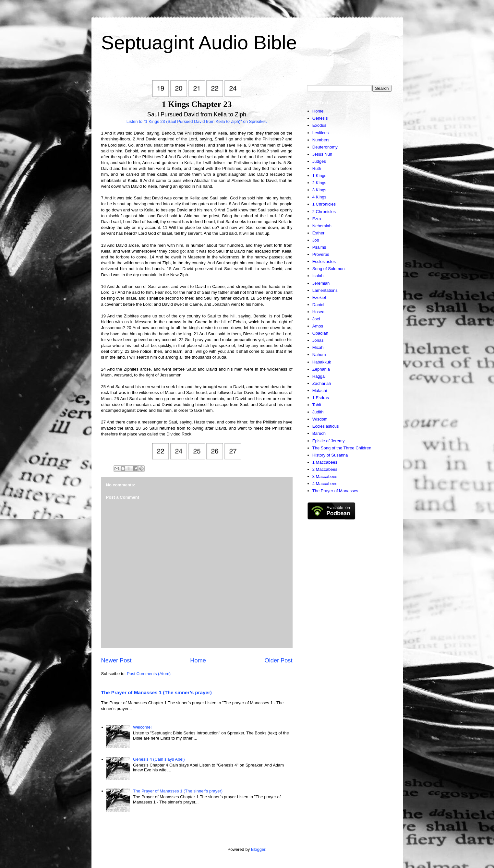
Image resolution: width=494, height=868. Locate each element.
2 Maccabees (325, 469)
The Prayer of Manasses (335, 491)
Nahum (319, 355)
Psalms (319, 247)
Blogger (258, 849)
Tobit (317, 405)
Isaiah (318, 276)
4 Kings (319, 197)
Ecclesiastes (324, 262)
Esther (319, 233)
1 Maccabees (325, 462)
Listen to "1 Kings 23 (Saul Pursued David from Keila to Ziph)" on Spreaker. (197, 121)
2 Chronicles (324, 212)
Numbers (321, 140)
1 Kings (319, 176)
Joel (316, 319)
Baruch (319, 433)
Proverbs (321, 254)
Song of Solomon (329, 269)
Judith (318, 412)
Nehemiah (322, 226)
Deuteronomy (325, 147)
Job (316, 240)
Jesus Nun (322, 154)
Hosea (319, 312)
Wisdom (320, 419)
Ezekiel (319, 297)
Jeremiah (321, 283)
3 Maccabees (325, 476)
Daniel (318, 305)
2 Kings (319, 183)
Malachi (320, 391)
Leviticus (321, 133)
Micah (318, 347)
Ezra (317, 219)
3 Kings (319, 190)
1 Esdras (321, 398)
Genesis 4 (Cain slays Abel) (159, 759)
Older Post (279, 660)
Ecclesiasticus (326, 426)
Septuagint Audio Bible (199, 43)
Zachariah (322, 383)
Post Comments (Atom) (149, 674)
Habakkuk (322, 362)
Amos (318, 326)
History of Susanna (330, 455)
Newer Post (116, 660)
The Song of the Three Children (342, 448)
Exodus (319, 125)
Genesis (320, 118)
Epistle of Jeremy (329, 441)
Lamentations (325, 290)
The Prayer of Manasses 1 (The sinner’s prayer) (157, 692)
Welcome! (142, 727)
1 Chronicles (324, 204)
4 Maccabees (325, 484)
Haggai (319, 376)
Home (198, 660)
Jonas (318, 340)
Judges (319, 161)
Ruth (317, 168)
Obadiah (320, 333)
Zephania (321, 369)
